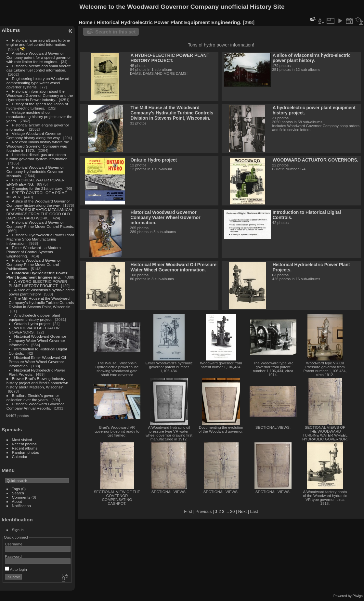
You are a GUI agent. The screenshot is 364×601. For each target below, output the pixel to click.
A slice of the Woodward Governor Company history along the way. (38, 203)
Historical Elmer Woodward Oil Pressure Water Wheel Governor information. (37, 362)
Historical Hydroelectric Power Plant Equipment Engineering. (37, 275)
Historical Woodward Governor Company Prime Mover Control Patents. (40, 224)
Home (86, 22)
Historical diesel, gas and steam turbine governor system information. (38, 157)
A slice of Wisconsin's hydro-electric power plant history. (312, 58)
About (17, 501)
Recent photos (24, 444)
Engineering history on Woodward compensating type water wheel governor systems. (38, 83)
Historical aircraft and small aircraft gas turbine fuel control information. (39, 68)
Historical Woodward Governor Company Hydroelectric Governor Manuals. (35, 171)
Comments (21, 497)
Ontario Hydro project (32, 324)
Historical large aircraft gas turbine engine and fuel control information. (38, 42)
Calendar (20, 457)
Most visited (22, 440)
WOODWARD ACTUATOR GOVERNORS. (34, 330)
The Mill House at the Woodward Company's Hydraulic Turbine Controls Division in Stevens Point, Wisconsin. (41, 302)
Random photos (26, 452)
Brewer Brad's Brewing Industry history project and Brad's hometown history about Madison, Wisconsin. (37, 383)
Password (13, 556)
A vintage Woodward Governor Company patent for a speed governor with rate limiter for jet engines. (39, 57)
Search (18, 493)
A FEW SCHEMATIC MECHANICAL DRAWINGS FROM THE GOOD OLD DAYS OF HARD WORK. (40, 214)
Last (254, 511)
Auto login (16, 569)
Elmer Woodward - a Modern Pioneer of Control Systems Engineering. (34, 252)
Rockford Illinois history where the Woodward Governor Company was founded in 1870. (38, 146)
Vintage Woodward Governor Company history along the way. (34, 136)
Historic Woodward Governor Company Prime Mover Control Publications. (34, 264)
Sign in (18, 530)
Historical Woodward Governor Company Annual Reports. (35, 406)
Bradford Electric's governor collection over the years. (33, 398)
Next (242, 511)
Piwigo (358, 596)
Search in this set (115, 32)
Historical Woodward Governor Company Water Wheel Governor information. (38, 340)
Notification (21, 506)
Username (14, 544)
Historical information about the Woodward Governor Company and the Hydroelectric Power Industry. (40, 95)
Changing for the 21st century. (38, 188)
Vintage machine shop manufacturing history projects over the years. (39, 117)
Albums (11, 30)
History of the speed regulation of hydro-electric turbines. (37, 106)
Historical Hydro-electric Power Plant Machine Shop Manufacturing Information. (40, 239)
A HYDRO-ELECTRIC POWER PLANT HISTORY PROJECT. (38, 283)
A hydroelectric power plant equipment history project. (34, 317)
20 (232, 511)
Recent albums (25, 448)
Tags (16, 489)
